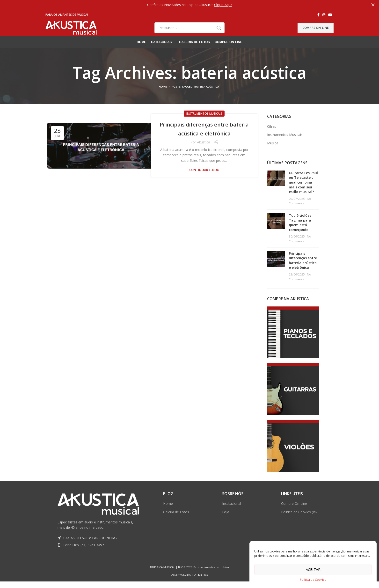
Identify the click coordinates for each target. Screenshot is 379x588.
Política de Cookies (313, 580)
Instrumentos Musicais (204, 123)
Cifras (272, 136)
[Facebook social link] (318, 15)
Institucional (232, 513)
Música (273, 152)
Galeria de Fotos (176, 521)
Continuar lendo (204, 179)
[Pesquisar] (189, 32)
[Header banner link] (182, 5)
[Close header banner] (373, 5)
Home (163, 96)
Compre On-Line (316, 32)
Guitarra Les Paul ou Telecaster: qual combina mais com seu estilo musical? (303, 191)
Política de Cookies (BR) (300, 521)
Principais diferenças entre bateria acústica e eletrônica (204, 138)
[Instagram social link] (324, 15)
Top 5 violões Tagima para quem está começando (300, 232)
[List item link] (98, 554)
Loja (226, 521)
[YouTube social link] (330, 15)
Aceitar (313, 569)
